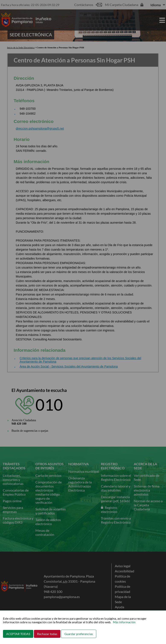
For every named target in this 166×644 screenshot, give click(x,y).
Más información (124, 622)
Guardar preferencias (79, 634)
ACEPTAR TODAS (18, 634)
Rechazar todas (47, 634)
